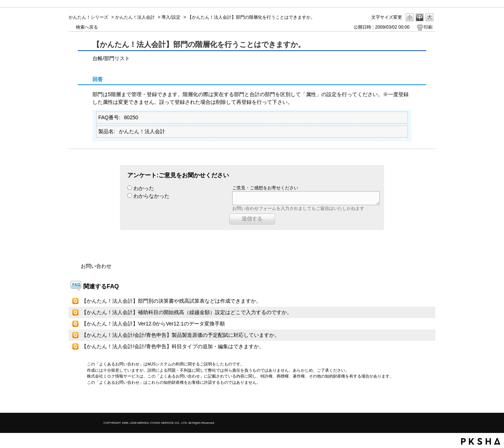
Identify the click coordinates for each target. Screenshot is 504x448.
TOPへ (417, 401)
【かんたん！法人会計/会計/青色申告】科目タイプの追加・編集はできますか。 (173, 346)
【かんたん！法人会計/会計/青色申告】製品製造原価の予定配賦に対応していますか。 (180, 335)
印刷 (428, 27)
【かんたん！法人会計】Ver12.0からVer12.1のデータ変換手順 (153, 324)
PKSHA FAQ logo (481, 441)
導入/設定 (171, 17)
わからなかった (151, 196)
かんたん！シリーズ (88, 17)
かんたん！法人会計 (135, 17)
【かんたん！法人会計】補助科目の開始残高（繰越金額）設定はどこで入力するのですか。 (187, 312)
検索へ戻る (87, 27)
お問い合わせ (96, 266)
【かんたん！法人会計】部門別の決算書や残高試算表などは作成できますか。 (171, 301)
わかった (144, 188)
